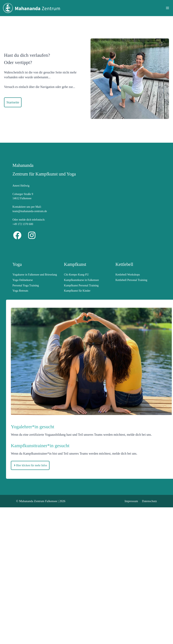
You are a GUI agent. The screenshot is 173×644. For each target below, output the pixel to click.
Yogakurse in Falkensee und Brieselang (35, 275)
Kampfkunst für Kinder (77, 291)
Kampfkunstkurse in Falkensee (81, 280)
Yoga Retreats (20, 291)
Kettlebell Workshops (128, 275)
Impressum (131, 501)
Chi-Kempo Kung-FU (76, 275)
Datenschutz (149, 501)
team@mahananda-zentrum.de (30, 211)
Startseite (13, 102)
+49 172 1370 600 (23, 224)
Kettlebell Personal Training (131, 280)
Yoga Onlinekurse (23, 280)
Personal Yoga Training (26, 285)
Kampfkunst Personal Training (81, 285)
